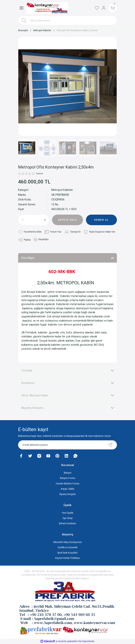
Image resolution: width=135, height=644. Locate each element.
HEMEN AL (101, 220)
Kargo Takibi (68, 489)
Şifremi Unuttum (67, 523)
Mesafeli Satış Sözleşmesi (68, 542)
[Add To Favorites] (30, 232)
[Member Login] (103, 8)
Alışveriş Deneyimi (32, 408)
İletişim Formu (68, 478)
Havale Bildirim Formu (68, 484)
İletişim (68, 473)
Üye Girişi (68, 518)
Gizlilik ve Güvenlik (67, 547)
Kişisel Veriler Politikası (68, 558)
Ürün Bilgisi (28, 258)
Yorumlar (27, 370)
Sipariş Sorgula (67, 494)
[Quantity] (34, 220)
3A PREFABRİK (60, 195)
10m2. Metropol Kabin (35, 395)
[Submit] (110, 445)
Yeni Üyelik (67, 513)
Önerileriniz (28, 383)
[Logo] (47, 8)
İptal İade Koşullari (67, 553)
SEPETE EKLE (67, 220)
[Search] (67, 20)
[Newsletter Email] (67, 445)
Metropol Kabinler (62, 190)
